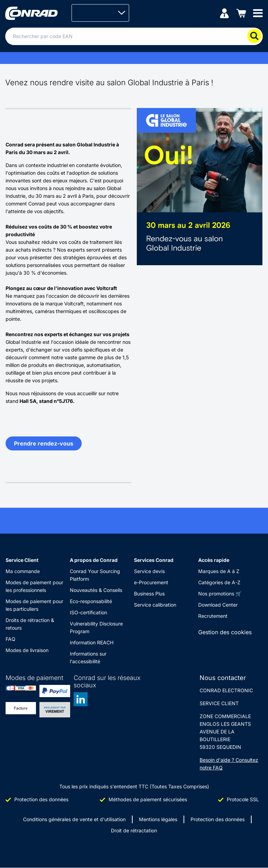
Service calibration (155, 605)
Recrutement (213, 616)
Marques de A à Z (219, 571)
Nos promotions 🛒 (220, 594)
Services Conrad (154, 560)
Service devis (149, 571)
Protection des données (218, 819)
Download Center (218, 605)
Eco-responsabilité (91, 601)
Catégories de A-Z (219, 582)
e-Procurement (151, 582)
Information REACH (92, 642)
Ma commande (23, 571)
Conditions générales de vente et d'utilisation (74, 819)
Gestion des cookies (225, 632)
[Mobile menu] (258, 13)
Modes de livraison (27, 650)
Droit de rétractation (134, 830)
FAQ (10, 639)
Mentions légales (158, 819)
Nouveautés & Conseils (96, 590)
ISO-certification (88, 612)
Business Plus (149, 594)
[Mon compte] (224, 13)
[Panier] (241, 13)
